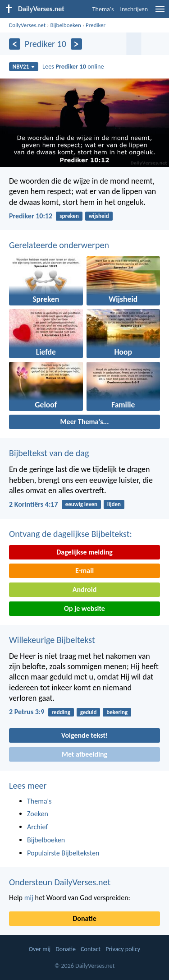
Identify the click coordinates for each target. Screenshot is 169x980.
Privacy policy (123, 949)
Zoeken (38, 814)
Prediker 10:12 (31, 216)
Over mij (40, 949)
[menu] (160, 12)
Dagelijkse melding (84, 552)
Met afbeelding (84, 754)
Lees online (73, 66)
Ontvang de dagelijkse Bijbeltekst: (71, 534)
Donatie (84, 918)
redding (61, 712)
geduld (89, 712)
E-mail (84, 571)
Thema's (103, 9)
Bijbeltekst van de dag (49, 453)
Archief (37, 827)
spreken (69, 216)
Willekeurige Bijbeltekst (52, 640)
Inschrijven (134, 9)
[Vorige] (15, 44)
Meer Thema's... (85, 422)
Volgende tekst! (84, 735)
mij (29, 898)
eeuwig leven (81, 504)
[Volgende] (76, 44)
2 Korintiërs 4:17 (34, 504)
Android (84, 589)
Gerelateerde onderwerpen (59, 245)
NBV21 (24, 67)
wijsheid (99, 216)
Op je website (84, 608)
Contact (91, 949)
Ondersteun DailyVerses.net (60, 882)
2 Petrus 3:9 (27, 712)
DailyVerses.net (27, 25)
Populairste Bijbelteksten (63, 853)
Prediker (96, 25)
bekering (117, 712)
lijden (114, 504)
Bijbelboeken (65, 25)
